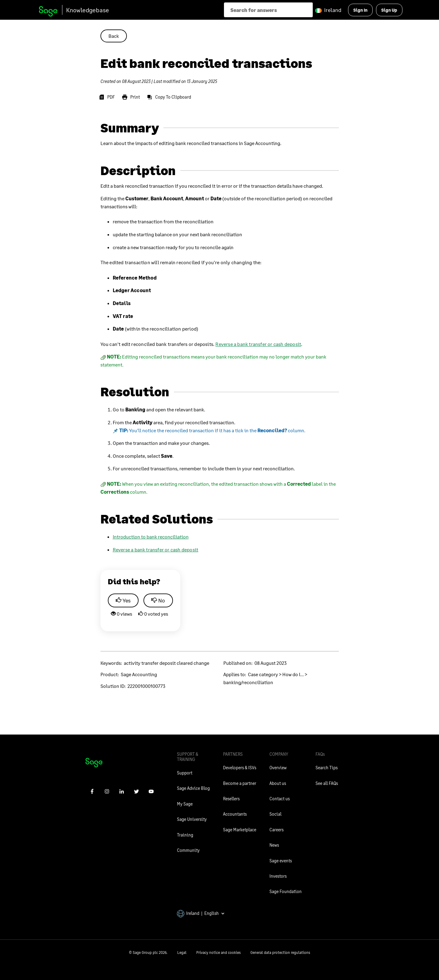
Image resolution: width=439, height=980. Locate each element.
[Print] (132, 97)
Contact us (280, 799)
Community (188, 850)
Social (275, 814)
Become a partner (240, 783)
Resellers (231, 799)
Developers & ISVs (240, 768)
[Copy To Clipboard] (170, 97)
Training (185, 835)
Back (114, 36)
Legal (182, 953)
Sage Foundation (286, 891)
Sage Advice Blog (193, 788)
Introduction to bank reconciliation (151, 537)
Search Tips (327, 768)
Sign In (360, 10)
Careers (276, 830)
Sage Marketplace (240, 830)
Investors (278, 876)
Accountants (235, 814)
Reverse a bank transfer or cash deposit (258, 344)
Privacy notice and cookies (218, 953)
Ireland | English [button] (201, 913)
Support (185, 773)
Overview (278, 768)
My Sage (185, 804)
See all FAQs (327, 783)
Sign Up (389, 10)
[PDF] (108, 97)
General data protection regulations (280, 953)
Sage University (192, 819)
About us (278, 783)
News (274, 845)
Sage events (281, 861)
